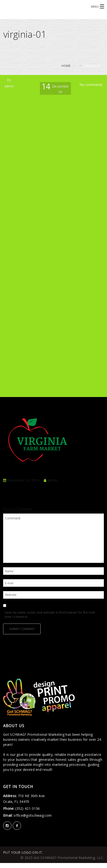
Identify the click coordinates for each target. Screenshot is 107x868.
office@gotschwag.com (32, 815)
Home (66, 66)
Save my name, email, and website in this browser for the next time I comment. (50, 615)
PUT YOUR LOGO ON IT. (23, 852)
